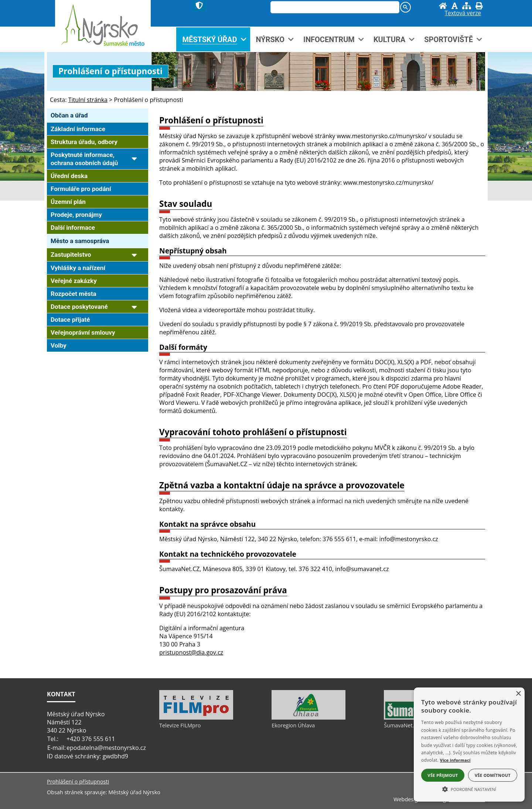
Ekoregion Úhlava (293, 725)
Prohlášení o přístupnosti (78, 781)
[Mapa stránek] (467, 6)
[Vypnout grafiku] (455, 6)
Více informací (455, 760)
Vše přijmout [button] (443, 775)
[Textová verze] (463, 13)
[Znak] (199, 6)
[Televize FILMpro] (196, 718)
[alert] (469, 745)
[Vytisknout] (479, 6)
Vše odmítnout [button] (493, 775)
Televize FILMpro (180, 725)
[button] (469, 789)
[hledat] (334, 8)
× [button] (518, 694)
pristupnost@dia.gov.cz (191, 652)
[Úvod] (443, 6)
